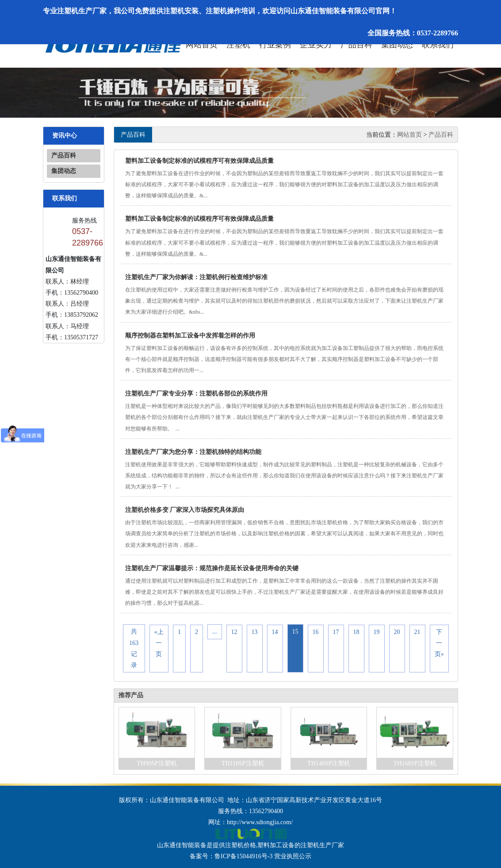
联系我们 (438, 45)
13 (255, 632)
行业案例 (275, 45)
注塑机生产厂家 (322, 845)
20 (397, 632)
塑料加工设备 (276, 845)
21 (417, 632)
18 (356, 632)
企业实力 (316, 45)
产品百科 (356, 45)
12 (234, 632)
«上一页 (159, 643)
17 (336, 632)
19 (377, 632)
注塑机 (238, 45)
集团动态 (397, 45)
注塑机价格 (241, 845)
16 (316, 632)
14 (275, 632)
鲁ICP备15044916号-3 (243, 856)
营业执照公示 (293, 856)
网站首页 (202, 45)
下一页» (439, 643)
